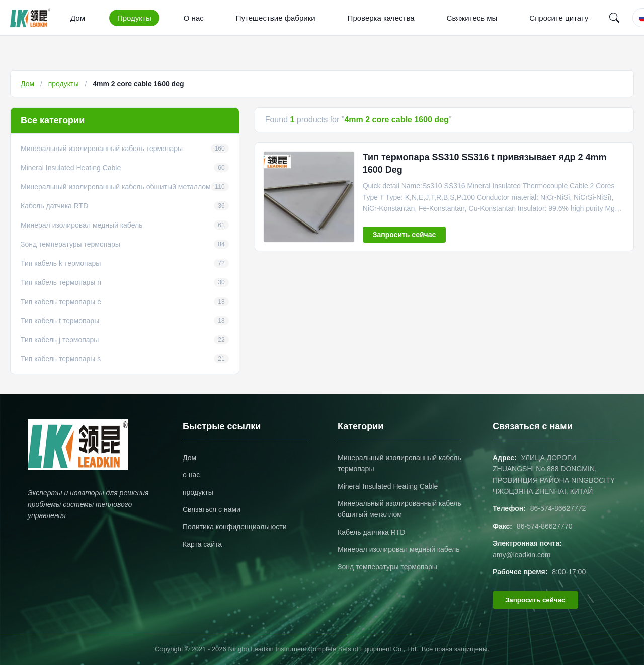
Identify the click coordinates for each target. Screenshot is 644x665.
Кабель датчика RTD (371, 532)
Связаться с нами (212, 509)
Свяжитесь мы (472, 18)
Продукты (134, 18)
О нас (194, 18)
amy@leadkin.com (521, 555)
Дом (78, 18)
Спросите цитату (559, 18)
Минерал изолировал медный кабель (399, 549)
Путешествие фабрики (276, 18)
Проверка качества (381, 18)
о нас (191, 475)
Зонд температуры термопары (387, 567)
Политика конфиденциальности (235, 527)
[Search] (614, 18)
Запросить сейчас (405, 235)
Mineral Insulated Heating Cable (388, 486)
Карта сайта (202, 544)
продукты (64, 84)
